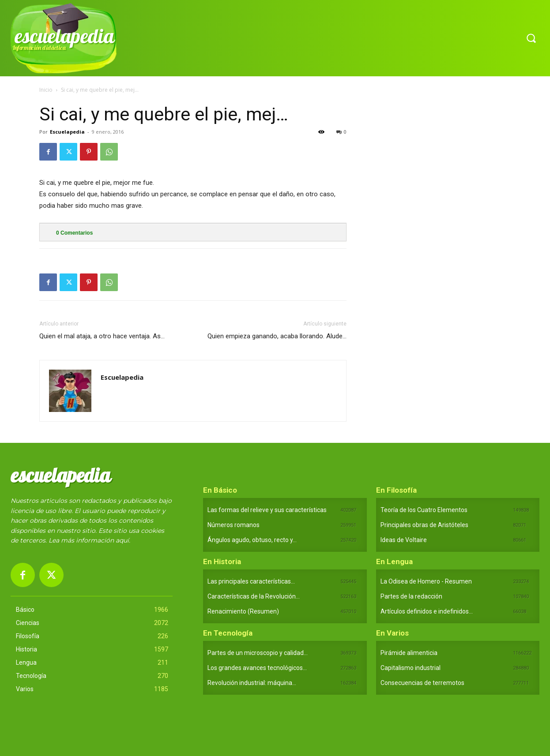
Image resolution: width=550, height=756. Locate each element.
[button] (531, 38)
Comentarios (74, 233)
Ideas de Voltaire (404, 540)
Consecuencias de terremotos (422, 683)
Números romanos (234, 525)
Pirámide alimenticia (409, 653)
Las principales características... (251, 581)
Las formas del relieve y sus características (267, 510)
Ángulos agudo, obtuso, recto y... (252, 540)
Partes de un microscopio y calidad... (258, 653)
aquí (122, 540)
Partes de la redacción (411, 596)
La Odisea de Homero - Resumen (426, 581)
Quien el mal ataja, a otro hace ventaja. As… (102, 336)
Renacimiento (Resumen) (243, 611)
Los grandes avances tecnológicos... (257, 668)
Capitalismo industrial (411, 668)
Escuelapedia (67, 132)
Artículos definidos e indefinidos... (427, 611)
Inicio (46, 90)
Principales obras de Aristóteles (424, 525)
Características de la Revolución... (254, 596)
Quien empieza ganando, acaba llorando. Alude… (277, 336)
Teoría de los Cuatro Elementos (424, 510)
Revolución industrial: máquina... (252, 683)
